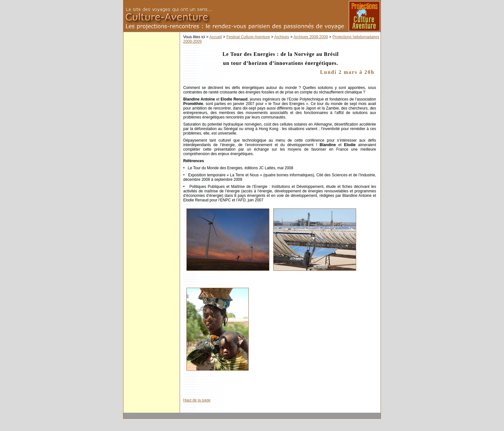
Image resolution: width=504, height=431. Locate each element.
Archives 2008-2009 (311, 37)
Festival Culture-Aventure (248, 37)
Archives (282, 37)
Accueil (216, 37)
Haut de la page (197, 400)
